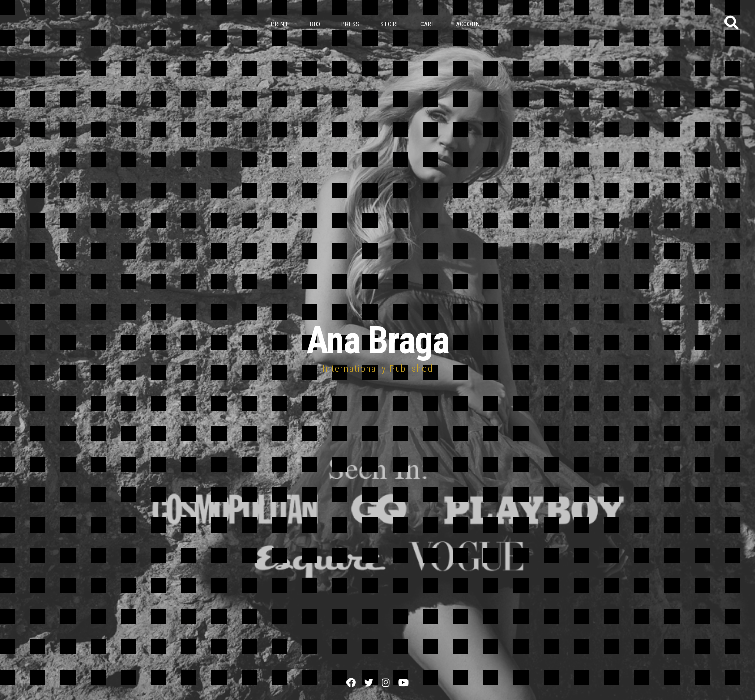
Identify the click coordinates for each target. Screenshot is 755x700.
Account (470, 24)
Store (390, 24)
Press (350, 24)
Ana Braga (377, 340)
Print (280, 24)
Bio (315, 24)
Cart (428, 24)
